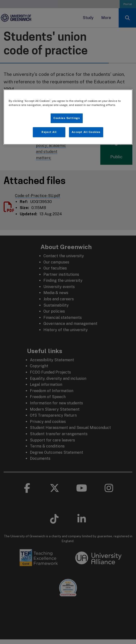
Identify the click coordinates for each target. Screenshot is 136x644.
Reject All (49, 132)
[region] (68, 117)
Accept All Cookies (86, 132)
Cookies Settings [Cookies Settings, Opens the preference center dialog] (67, 118)
